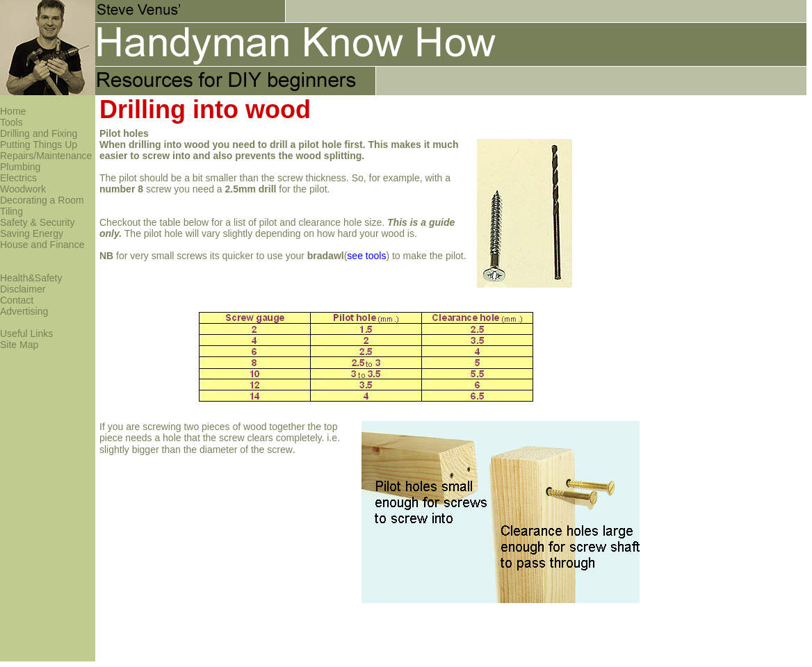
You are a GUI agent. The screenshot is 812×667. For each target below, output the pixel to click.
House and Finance (42, 245)
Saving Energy (32, 233)
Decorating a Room (42, 200)
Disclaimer (23, 289)
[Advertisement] (609, 137)
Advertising (24, 311)
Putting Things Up (39, 145)
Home (13, 111)
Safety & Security (37, 222)
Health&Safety (31, 278)
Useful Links (26, 333)
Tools (11, 122)
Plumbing (20, 167)
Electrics (18, 178)
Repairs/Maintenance (46, 156)
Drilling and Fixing (39, 133)
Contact (17, 300)
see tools (366, 256)
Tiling (11, 211)
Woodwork (23, 189)
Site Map (19, 345)
